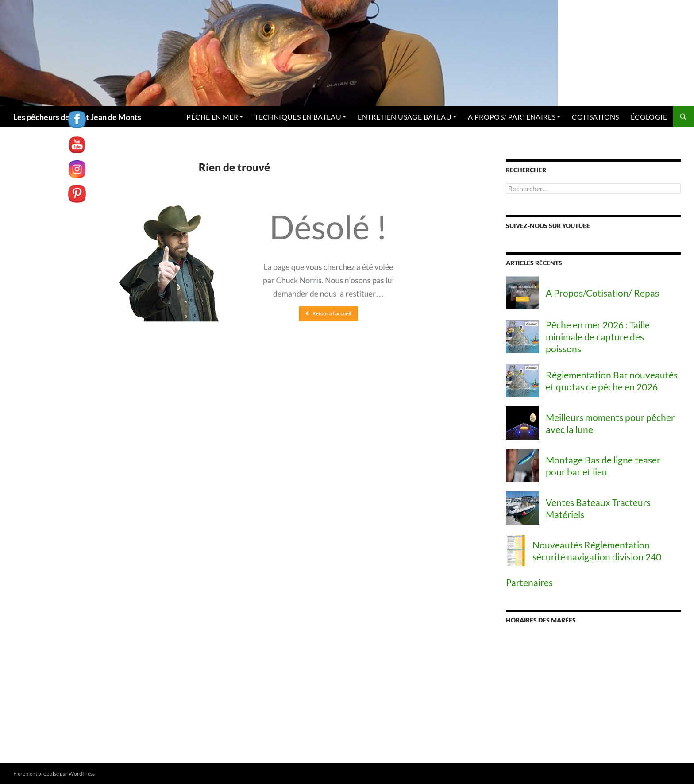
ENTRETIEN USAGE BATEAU (390, 117)
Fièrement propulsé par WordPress (55, 773)
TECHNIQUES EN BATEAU (277, 117)
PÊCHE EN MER (186, 117)
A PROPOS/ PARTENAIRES (503, 117)
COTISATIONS (592, 117)
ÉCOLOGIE (648, 117)
